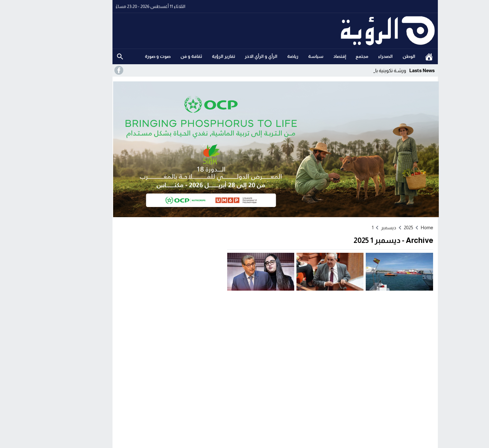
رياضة (262, 56)
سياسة (285, 56)
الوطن (378, 56)
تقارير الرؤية (193, 56)
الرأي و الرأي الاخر (231, 56)
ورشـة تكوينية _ (360, 70)
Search (90, 57)
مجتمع (331, 56)
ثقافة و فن (161, 56)
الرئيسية (398, 57)
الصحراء (355, 56)
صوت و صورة (127, 56)
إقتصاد (309, 56)
